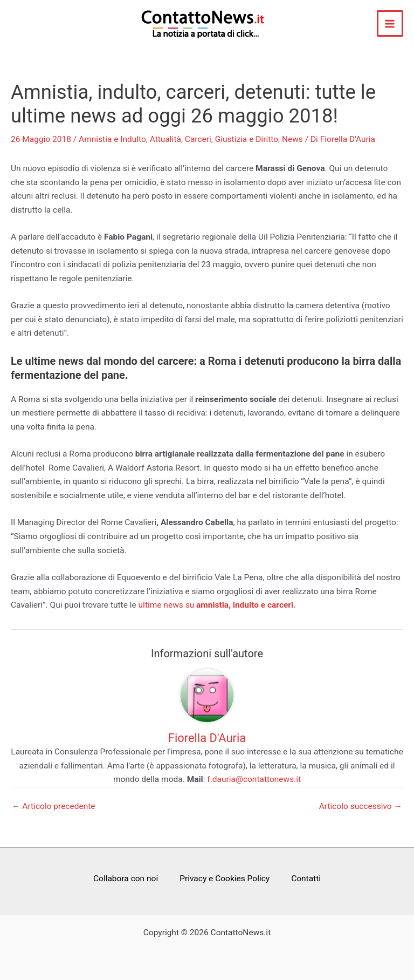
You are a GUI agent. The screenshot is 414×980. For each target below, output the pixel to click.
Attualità (165, 139)
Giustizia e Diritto (247, 139)
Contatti (306, 879)
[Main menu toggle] (390, 23)
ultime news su (216, 605)
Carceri (198, 139)
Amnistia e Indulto (112, 139)
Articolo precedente (54, 807)
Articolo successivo (361, 807)
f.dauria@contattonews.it (254, 779)
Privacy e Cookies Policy (225, 879)
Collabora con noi (126, 879)
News (292, 139)
